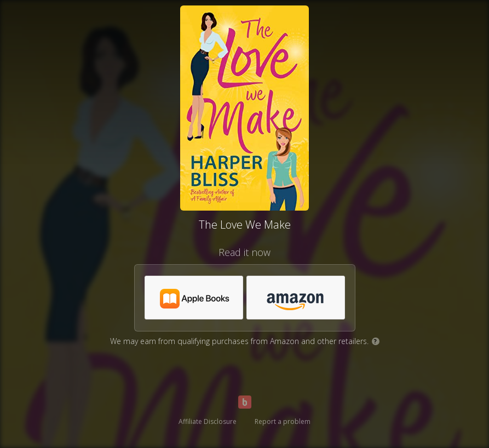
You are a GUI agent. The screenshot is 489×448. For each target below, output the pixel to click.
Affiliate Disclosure (208, 421)
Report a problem (283, 421)
